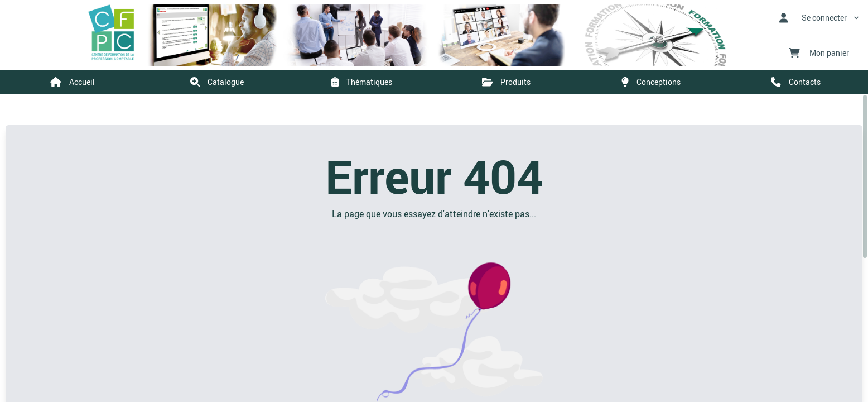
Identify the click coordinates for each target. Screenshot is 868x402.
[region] (434, 248)
